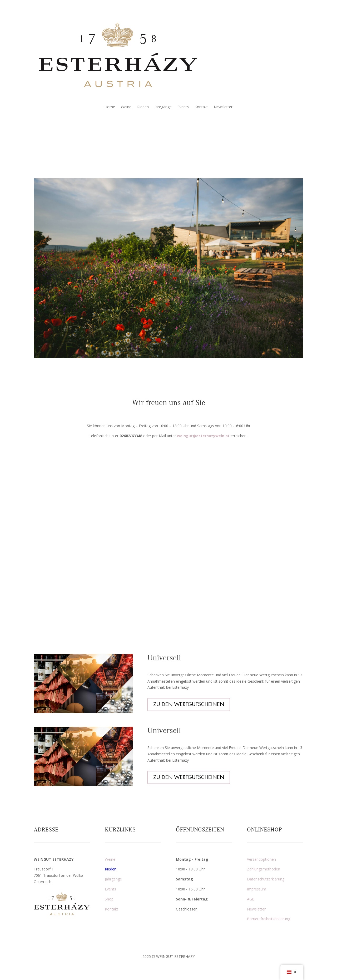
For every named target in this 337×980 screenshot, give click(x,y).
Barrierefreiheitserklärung (269, 919)
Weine (126, 107)
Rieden (143, 107)
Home (110, 107)
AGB (251, 899)
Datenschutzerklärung (266, 879)
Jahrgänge (163, 107)
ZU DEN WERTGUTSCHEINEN (189, 704)
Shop (109, 899)
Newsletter (223, 107)
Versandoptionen (261, 859)
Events (183, 107)
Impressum (257, 889)
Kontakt (201, 107)
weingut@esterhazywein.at (203, 436)
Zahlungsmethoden (264, 869)
